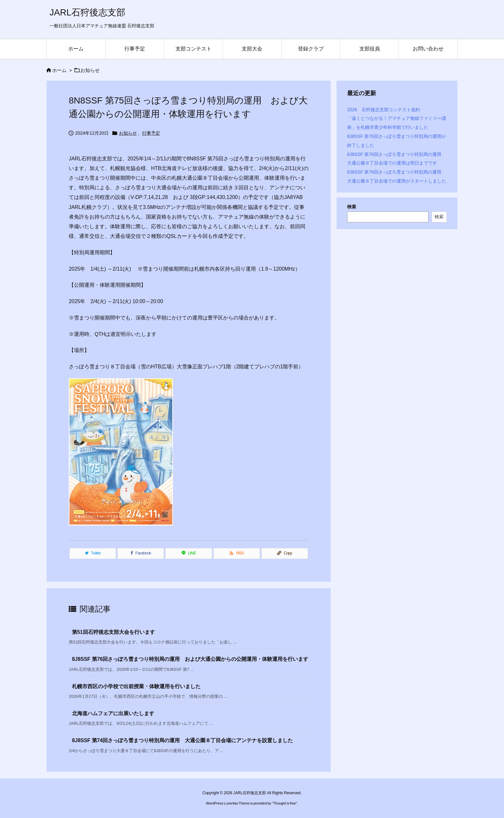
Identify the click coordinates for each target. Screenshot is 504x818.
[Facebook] (141, 553)
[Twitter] (93, 553)
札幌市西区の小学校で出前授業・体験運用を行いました (136, 686)
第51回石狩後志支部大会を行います (113, 632)
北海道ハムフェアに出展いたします (113, 713)
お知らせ (90, 70)
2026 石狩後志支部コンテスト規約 (384, 110)
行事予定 (151, 133)
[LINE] (189, 553)
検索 (352, 207)
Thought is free (285, 803)
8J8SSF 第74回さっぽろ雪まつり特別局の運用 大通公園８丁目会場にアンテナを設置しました (182, 740)
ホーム (59, 70)
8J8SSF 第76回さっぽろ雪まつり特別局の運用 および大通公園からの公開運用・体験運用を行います (190, 659)
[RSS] (237, 553)
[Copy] (285, 553)
